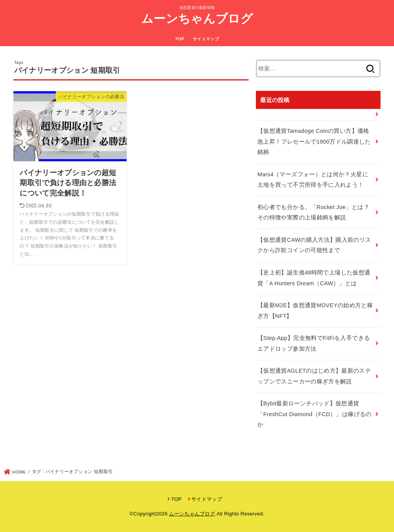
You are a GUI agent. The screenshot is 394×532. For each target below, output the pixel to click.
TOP (180, 39)
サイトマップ (206, 39)
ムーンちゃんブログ (197, 19)
